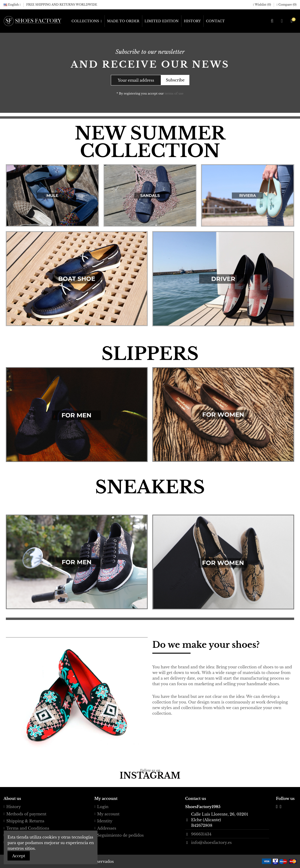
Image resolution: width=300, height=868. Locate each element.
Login (103, 807)
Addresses (107, 828)
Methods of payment (26, 814)
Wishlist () (262, 5)
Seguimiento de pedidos (121, 835)
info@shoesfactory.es (211, 842)
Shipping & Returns (25, 821)
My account (109, 814)
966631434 (201, 834)
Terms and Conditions (28, 828)
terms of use (174, 93)
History (14, 807)
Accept (19, 856)
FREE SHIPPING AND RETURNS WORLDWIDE (62, 5)
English (12, 5)
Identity (105, 821)
